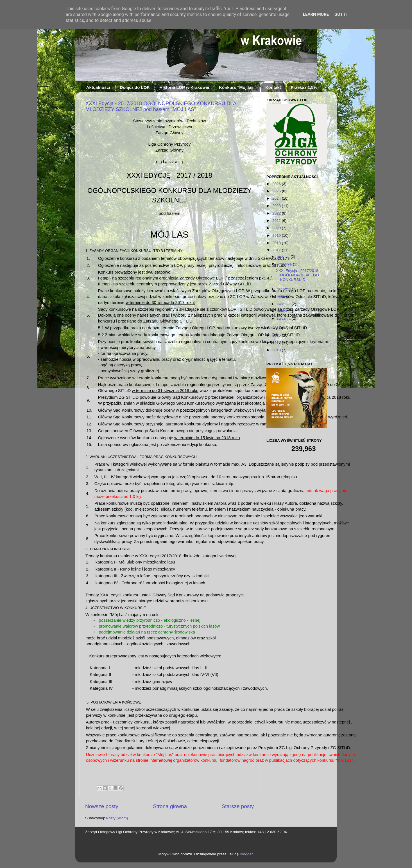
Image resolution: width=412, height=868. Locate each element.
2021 (277, 221)
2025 (277, 191)
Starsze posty (238, 806)
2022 (277, 213)
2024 (277, 198)
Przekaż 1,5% (304, 87)
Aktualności (98, 87)
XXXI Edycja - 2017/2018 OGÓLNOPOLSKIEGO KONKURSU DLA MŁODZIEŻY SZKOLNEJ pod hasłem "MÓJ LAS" (161, 106)
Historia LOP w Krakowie (184, 87)
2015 (277, 335)
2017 (277, 250)
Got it (341, 14)
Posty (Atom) (117, 818)
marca (283, 311)
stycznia (284, 318)
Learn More (316, 14)
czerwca (284, 289)
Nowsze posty (102, 806)
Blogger (246, 854)
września (285, 264)
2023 (277, 206)
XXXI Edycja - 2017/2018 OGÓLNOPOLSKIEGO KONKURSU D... (297, 275)
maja (281, 296)
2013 (277, 350)
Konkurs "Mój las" (237, 87)
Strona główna (170, 806)
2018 (277, 243)
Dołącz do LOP (135, 87)
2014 (277, 343)
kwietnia (284, 304)
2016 (277, 328)
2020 (277, 228)
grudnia (284, 257)
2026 (277, 184)
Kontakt (273, 87)
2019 (277, 235)
